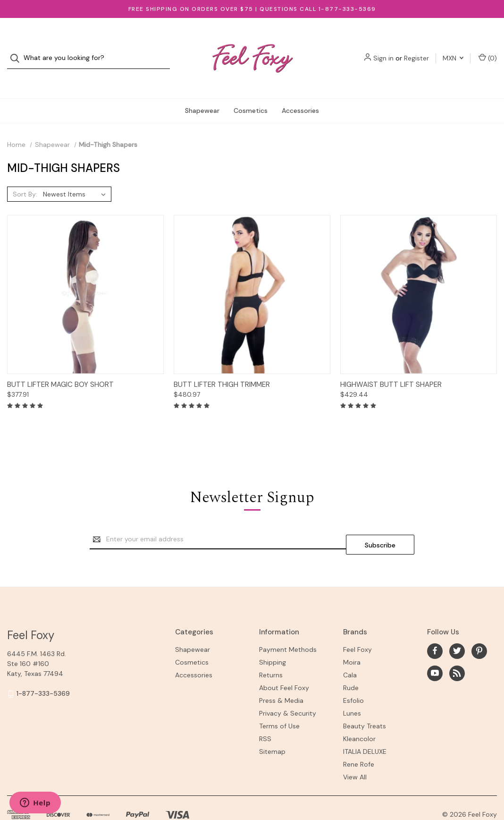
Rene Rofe (359, 740)
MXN (453, 49)
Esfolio (353, 676)
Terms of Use (279, 702)
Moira (352, 638)
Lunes (352, 689)
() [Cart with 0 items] (488, 48)
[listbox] (76, 175)
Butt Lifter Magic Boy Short (60, 366)
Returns (271, 651)
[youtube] (435, 649)
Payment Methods (288, 625)
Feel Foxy (357, 625)
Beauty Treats (365, 702)
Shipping (273, 638)
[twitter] (457, 627)
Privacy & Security (288, 689)
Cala (350, 651)
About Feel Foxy (284, 664)
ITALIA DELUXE (365, 727)
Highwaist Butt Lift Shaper (391, 366)
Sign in (383, 49)
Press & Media (281, 676)
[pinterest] (479, 627)
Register (416, 49)
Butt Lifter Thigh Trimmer (222, 366)
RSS (265, 715)
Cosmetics (251, 92)
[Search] (18, 49)
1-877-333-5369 (43, 669)
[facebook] (435, 627)
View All (355, 753)
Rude (351, 664)
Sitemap (272, 727)
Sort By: (25, 175)
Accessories (300, 92)
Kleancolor (359, 715)
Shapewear (202, 92)
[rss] (457, 649)
